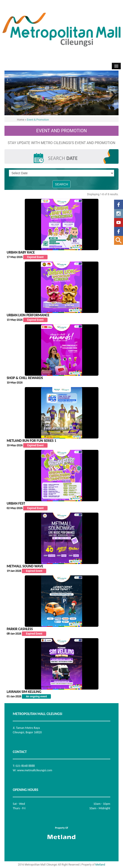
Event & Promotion (38, 120)
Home (21, 120)
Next (112, 95)
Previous (11, 95)
